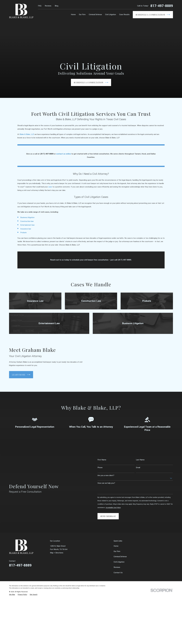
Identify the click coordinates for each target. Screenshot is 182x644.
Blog (57, 6)
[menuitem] (12, 595)
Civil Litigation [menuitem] (111, 15)
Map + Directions (57, 553)
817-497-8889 (162, 6)
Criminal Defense (120, 557)
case (50, 190)
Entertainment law (27, 228)
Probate (23, 236)
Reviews (48, 6)
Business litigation (27, 221)
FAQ (40, 6)
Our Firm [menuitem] (82, 15)
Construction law (27, 225)
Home (116, 546)
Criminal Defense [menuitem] (95, 15)
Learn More (18, 375)
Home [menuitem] (73, 15)
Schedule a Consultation (153, 15)
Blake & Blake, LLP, (27, 138)
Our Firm (117, 551)
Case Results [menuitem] (124, 15)
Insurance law (26, 232)
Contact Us (118, 573)
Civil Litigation (119, 562)
